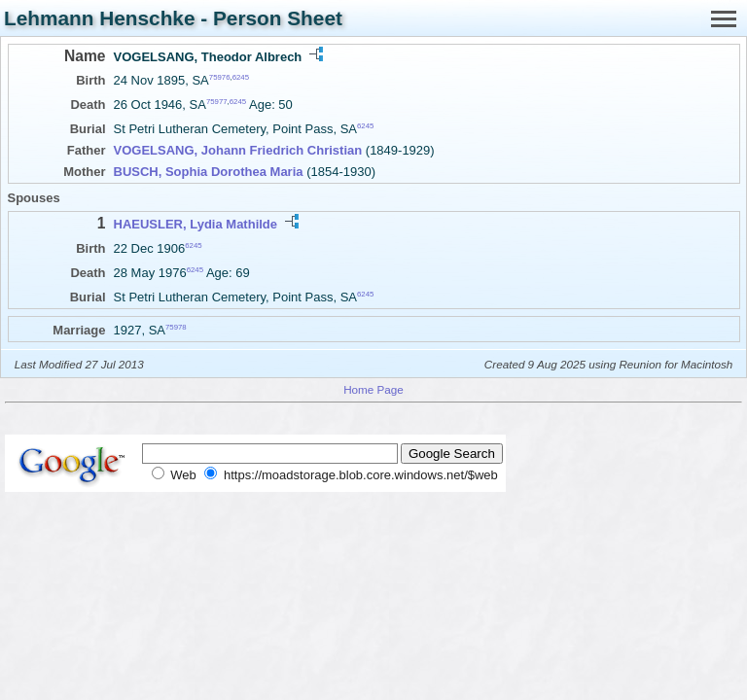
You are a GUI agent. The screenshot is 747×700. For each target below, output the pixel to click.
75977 (217, 102)
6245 (241, 77)
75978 (176, 327)
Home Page (373, 389)
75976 (220, 77)
